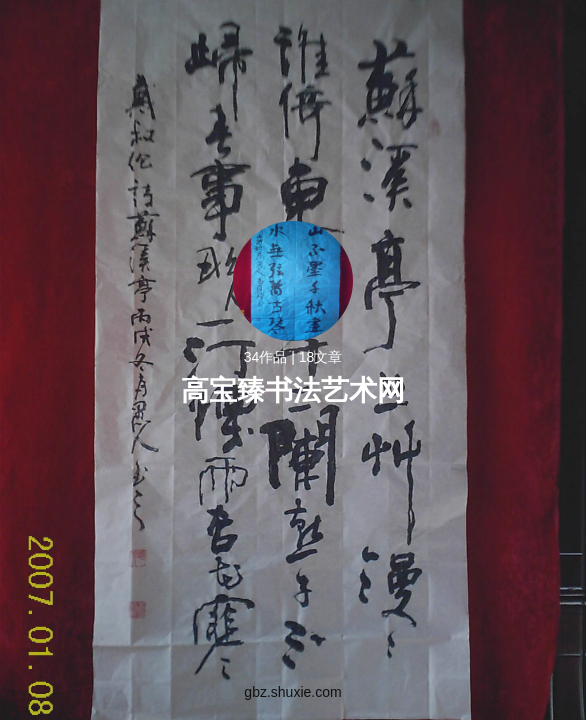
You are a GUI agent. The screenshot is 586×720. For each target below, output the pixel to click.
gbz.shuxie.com (292, 692)
